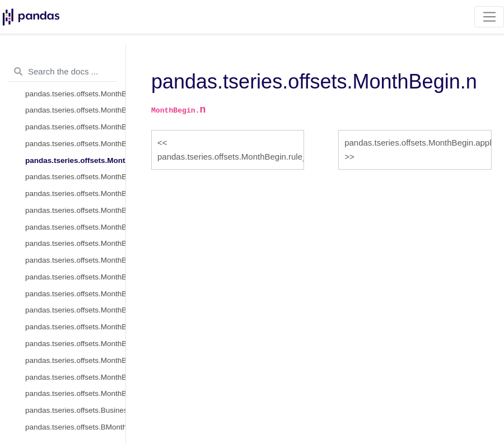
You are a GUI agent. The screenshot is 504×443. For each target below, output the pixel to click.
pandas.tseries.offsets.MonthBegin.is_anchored (75, 260)
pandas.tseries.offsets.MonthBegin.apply (75, 177)
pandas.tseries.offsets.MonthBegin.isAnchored (75, 227)
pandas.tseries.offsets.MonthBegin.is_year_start (75, 377)
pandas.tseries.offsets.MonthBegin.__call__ (75, 294)
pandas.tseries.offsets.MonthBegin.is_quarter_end (75, 360)
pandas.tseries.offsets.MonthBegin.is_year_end (75, 393)
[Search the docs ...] (63, 72)
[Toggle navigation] (489, 17)
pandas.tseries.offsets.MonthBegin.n (75, 160)
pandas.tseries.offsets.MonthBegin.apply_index (75, 193)
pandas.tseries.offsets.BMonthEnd (75, 427)
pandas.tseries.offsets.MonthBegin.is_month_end (75, 327)
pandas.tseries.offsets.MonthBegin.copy (75, 210)
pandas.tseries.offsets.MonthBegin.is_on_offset (75, 277)
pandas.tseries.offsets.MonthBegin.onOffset (75, 243)
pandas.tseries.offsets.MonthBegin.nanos (75, 110)
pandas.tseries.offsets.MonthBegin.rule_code (75, 144)
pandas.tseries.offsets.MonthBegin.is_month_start (75, 310)
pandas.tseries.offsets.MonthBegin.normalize (75, 127)
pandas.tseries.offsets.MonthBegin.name (75, 94)
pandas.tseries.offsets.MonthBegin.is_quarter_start (75, 344)
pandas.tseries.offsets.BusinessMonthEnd (75, 410)
